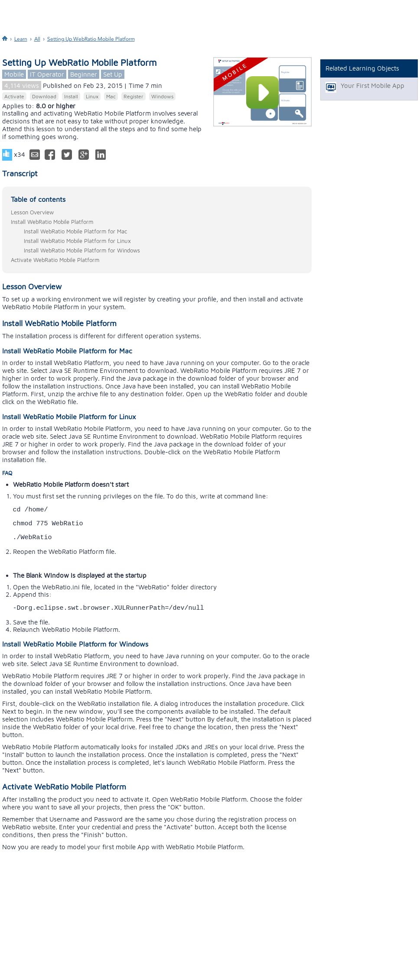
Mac (111, 96)
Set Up (113, 74)
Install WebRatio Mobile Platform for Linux (77, 241)
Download (44, 96)
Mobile (14, 74)
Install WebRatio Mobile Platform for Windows (82, 250)
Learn (21, 39)
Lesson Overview (32, 212)
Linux (92, 96)
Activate (14, 96)
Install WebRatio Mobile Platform (52, 222)
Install (71, 96)
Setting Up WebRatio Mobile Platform (91, 39)
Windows (162, 96)
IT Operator (47, 74)
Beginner (84, 74)
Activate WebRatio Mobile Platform (55, 260)
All (37, 39)
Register (133, 96)
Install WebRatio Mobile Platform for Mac (75, 231)
